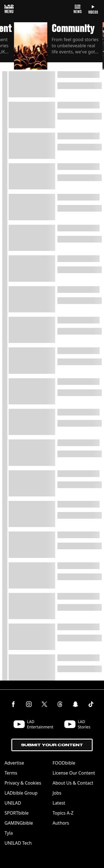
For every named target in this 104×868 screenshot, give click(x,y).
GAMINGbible (19, 823)
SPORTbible (17, 813)
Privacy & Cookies (23, 783)
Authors (61, 823)
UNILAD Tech (18, 843)
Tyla (9, 833)
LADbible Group (21, 793)
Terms (11, 773)
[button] (58, 47)
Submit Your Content (52, 745)
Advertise (14, 763)
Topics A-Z (63, 813)
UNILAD (13, 803)
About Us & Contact (73, 783)
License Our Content (74, 773)
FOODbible (64, 763)
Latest (59, 803)
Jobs (57, 793)
